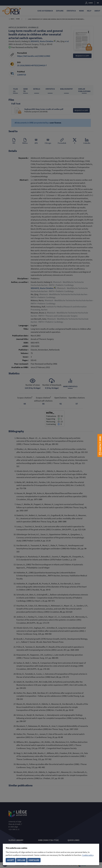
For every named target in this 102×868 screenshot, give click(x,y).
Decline (21, 860)
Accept (11, 860)
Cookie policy (88, 855)
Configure (34, 860)
